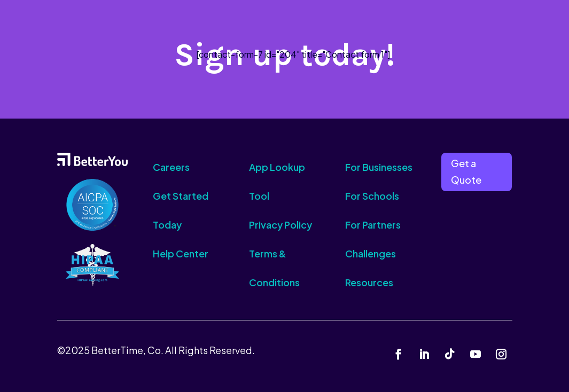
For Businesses (379, 167)
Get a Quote (466, 171)
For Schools (372, 196)
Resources (369, 282)
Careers (171, 167)
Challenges (371, 253)
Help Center (181, 253)
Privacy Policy (280, 225)
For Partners (373, 225)
